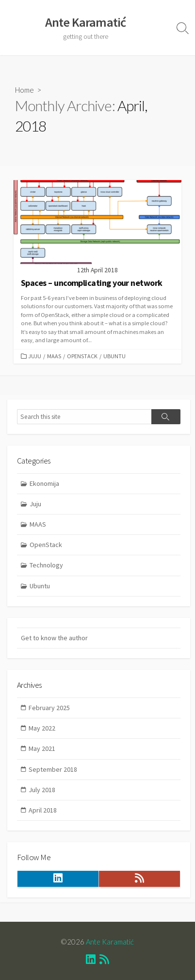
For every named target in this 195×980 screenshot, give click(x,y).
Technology (46, 565)
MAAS (54, 356)
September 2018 (53, 769)
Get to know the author (54, 638)
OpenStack (82, 356)
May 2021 (42, 748)
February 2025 (49, 708)
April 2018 (43, 810)
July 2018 (42, 790)
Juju (35, 356)
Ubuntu (114, 356)
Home (24, 90)
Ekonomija (44, 483)
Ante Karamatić (110, 942)
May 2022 (42, 728)
